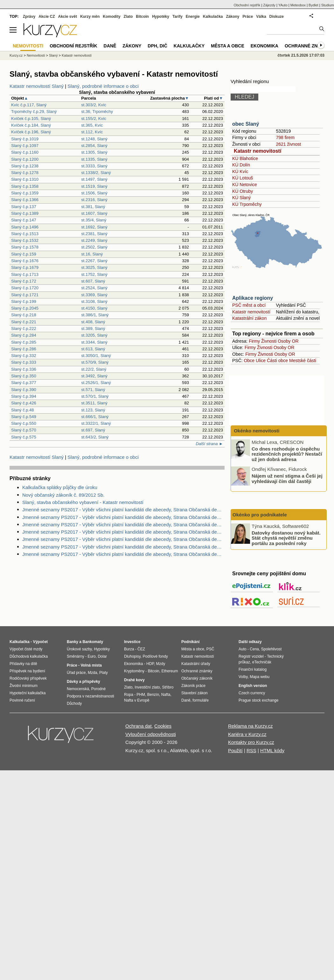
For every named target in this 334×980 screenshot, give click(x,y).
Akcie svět (68, 17)
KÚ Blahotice (245, 158)
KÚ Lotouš (243, 178)
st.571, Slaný (93, 390)
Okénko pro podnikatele (260, 515)
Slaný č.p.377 (24, 383)
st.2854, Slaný (94, 146)
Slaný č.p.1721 (25, 295)
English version (253, 686)
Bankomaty (93, 642)
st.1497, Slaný (94, 179)
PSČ (210, 649)
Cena (254, 649)
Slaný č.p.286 (24, 349)
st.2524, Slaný (94, 288)
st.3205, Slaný (94, 335)
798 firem (285, 137)
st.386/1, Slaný (95, 315)
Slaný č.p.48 (23, 410)
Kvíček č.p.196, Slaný (31, 132)
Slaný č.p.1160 (25, 152)
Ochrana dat (139, 726)
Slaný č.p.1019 (25, 139)
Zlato (128, 17)
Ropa (129, 695)
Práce (248, 17)
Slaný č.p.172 (24, 281)
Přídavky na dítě (23, 664)
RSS (251, 750)
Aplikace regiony (253, 298)
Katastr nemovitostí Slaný (37, 86)
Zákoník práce (193, 686)
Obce (249, 360)
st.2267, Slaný (94, 261)
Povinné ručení (22, 700)
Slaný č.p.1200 (25, 159)
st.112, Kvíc (92, 132)
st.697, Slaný (93, 430)
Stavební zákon (195, 693)
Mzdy (161, 664)
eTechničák (262, 662)
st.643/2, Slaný (95, 437)
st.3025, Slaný (94, 267)
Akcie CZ (47, 17)
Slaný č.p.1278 (25, 173)
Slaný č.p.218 (24, 315)
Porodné (98, 689)
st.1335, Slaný (94, 159)
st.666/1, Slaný (95, 417)
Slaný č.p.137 (24, 207)
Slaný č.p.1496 (25, 227)
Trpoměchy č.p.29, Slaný (34, 112)
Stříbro (168, 687)
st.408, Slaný (93, 322)
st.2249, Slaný (94, 240)
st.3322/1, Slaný (96, 423)
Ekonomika (264, 46)
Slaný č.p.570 (24, 430)
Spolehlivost (271, 649)
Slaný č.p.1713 (25, 274)
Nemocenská (78, 689)
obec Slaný (246, 124)
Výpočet (40, 642)
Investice (132, 642)
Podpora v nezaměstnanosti (90, 696)
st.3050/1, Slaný (96, 356)
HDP (150, 664)
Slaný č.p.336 (24, 369)
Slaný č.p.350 (24, 376)
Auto (243, 649)
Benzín (153, 695)
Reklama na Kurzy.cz (250, 726)
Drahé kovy (134, 680)
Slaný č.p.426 (24, 403)
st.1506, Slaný (94, 193)
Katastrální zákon (249, 318)
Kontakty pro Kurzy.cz (251, 742)
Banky (73, 642)
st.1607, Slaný (94, 213)
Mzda (92, 673)
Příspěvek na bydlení (27, 671)
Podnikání (190, 642)
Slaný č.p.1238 (25, 166)
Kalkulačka (213, 17)
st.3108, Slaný (94, 301)
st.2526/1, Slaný (96, 383)
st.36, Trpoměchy (97, 112)
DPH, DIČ (157, 46)
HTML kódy (272, 750)
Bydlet (313, 5)
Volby (243, 677)
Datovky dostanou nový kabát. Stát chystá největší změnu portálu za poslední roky (286, 538)
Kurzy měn (90, 17)
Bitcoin (142, 17)
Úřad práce (76, 673)
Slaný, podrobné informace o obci (103, 86)
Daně (110, 46)
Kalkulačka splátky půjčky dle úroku (60, 487)
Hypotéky (161, 17)
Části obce (277, 360)
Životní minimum (24, 686)
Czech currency (252, 693)
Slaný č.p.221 (24, 322)
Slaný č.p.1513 (25, 234)
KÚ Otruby (243, 191)
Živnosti (269, 341)
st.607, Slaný (93, 281)
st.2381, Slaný (94, 234)
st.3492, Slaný (94, 376)
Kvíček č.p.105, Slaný (31, 119)
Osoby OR (288, 341)
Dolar (102, 656)
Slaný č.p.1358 (25, 186)
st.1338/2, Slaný (96, 173)
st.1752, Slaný (94, 274)
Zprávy (29, 17)
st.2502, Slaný (94, 247)
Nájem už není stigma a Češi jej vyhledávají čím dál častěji (287, 479)
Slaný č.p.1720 (25, 288)
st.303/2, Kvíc (94, 105)
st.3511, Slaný (94, 403)
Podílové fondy (155, 656)
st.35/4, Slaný (94, 220)
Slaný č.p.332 (24, 356)
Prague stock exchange (258, 700)
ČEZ (141, 649)
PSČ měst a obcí (249, 305)
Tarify (177, 17)
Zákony (233, 17)
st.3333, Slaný (94, 166)
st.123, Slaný (93, 410)
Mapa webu (260, 677)
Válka (261, 17)
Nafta (166, 695)
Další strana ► (209, 444)
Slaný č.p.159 (24, 254)
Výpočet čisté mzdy (26, 649)
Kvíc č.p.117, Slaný (29, 105)
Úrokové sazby (79, 649)
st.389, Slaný (93, 329)
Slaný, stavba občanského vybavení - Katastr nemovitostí (83, 502)
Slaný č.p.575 (24, 437)
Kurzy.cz (16, 55)
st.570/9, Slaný (95, 362)
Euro (91, 656)
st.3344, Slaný (94, 342)
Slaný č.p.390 (24, 390)
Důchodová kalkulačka (29, 656)
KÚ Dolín (241, 165)
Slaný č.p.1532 (25, 240)
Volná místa (91, 665)
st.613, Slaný (93, 349)
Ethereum (170, 671)
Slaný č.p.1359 (25, 193)
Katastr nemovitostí (257, 151)
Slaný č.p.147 (24, 220)
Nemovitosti (36, 55)
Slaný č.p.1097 (25, 146)
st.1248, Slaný (94, 139)
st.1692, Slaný (94, 227)
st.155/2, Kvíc (94, 119)
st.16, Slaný (92, 254)
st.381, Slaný (93, 207)
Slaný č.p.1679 (25, 267)
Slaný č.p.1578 (25, 247)
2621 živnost (288, 144)
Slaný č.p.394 (24, 396)
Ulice (261, 360)
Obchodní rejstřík (247, 5)
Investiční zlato (147, 687)
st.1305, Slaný (94, 152)
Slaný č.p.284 (24, 335)
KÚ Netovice (245, 185)
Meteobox (298, 5)
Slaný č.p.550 (24, 423)
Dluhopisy (132, 656)
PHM (141, 695)
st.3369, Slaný (94, 295)
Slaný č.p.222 (24, 329)
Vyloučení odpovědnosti (151, 734)
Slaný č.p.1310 (25, 179)
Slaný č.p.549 (24, 417)
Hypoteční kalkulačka (28, 693)
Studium (328, 5)
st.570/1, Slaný (95, 396)
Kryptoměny (134, 671)
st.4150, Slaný (94, 308)
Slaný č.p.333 (24, 362)
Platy (104, 673)
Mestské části (303, 360)
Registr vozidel (251, 656)
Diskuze (277, 17)
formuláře (201, 700)
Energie (193, 17)
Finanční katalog (253, 669)
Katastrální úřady (196, 664)
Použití (235, 750)
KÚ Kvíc (240, 171)
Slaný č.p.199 (24, 301)
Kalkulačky (189, 46)
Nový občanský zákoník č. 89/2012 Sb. (63, 495)
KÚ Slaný (241, 198)
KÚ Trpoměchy (247, 204)
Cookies (163, 726)
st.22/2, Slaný (94, 369)
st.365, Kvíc (92, 125)
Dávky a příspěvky (83, 682)
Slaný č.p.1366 (25, 200)
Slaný (53, 55)
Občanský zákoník (197, 678)
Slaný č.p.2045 (25, 308)
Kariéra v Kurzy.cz (247, 734)
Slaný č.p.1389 (25, 213)
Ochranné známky (308, 46)
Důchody (74, 703)
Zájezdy (269, 5)
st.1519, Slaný (94, 186)
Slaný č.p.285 (24, 342)
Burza (129, 649)
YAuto (283, 5)
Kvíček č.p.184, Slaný (31, 125)
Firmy (254, 341)
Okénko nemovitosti (256, 431)
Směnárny (76, 656)
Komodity (111, 17)
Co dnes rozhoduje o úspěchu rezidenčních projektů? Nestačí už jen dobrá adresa (287, 454)
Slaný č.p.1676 (25, 261)
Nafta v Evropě (137, 700)
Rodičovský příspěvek (28, 678)
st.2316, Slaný (94, 200)
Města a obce (228, 46)
